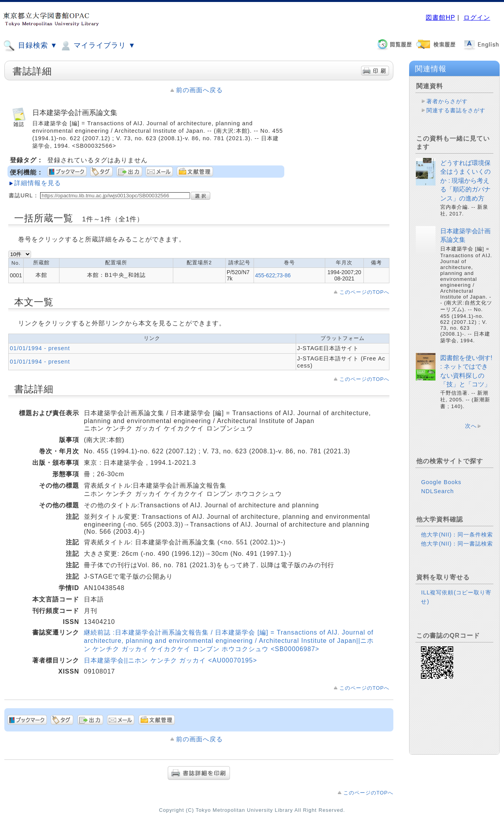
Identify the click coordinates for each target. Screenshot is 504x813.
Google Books (441, 482)
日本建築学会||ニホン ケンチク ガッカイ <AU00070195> (170, 660)
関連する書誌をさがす (456, 110)
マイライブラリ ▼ (97, 46)
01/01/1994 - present (40, 348)
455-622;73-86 (273, 275)
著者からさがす (447, 101)
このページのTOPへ (364, 292)
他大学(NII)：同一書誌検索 (457, 544)
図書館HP (440, 18)
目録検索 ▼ (30, 46)
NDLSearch (437, 491)
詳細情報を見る (38, 183)
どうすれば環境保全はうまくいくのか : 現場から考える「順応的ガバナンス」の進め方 (465, 181)
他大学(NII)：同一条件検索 (457, 535)
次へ (471, 426)
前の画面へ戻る (199, 90)
